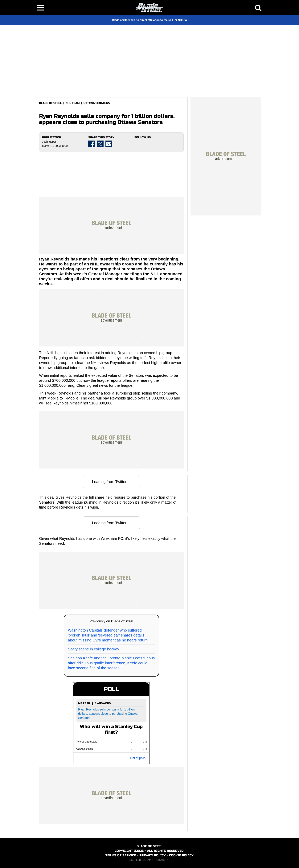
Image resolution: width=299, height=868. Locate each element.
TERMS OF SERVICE (121, 855)
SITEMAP (148, 860)
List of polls (138, 758)
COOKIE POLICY (181, 855)
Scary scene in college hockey (94, 649)
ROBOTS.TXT (162, 860)
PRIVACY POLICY (153, 855)
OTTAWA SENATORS (97, 103)
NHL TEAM (73, 103)
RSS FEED (135, 860)
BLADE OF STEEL (50, 103)
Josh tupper (49, 142)
